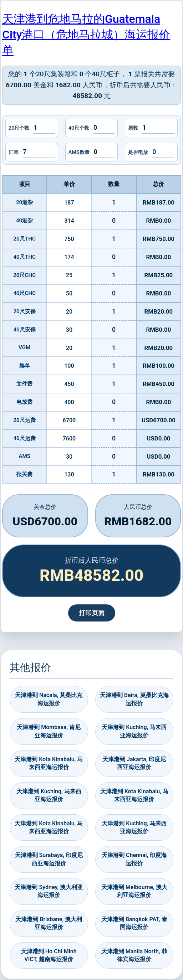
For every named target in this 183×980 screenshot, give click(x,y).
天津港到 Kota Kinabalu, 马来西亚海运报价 (49, 763)
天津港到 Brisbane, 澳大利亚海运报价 (49, 923)
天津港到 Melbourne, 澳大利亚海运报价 (134, 891)
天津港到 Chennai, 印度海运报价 (134, 859)
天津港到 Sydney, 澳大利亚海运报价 (49, 891)
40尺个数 (79, 128)
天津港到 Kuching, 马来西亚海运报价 (134, 731)
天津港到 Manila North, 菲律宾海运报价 (134, 955)
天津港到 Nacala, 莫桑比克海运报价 (49, 699)
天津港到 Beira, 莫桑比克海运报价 (134, 699)
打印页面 (92, 613)
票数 (133, 128)
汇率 (14, 152)
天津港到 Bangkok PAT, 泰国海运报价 (134, 923)
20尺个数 (19, 128)
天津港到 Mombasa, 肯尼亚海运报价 (49, 731)
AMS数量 (79, 152)
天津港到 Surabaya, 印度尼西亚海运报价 (49, 859)
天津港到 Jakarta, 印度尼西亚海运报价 (134, 763)
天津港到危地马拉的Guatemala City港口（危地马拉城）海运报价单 (86, 35)
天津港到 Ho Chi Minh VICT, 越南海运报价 (49, 955)
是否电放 (138, 152)
